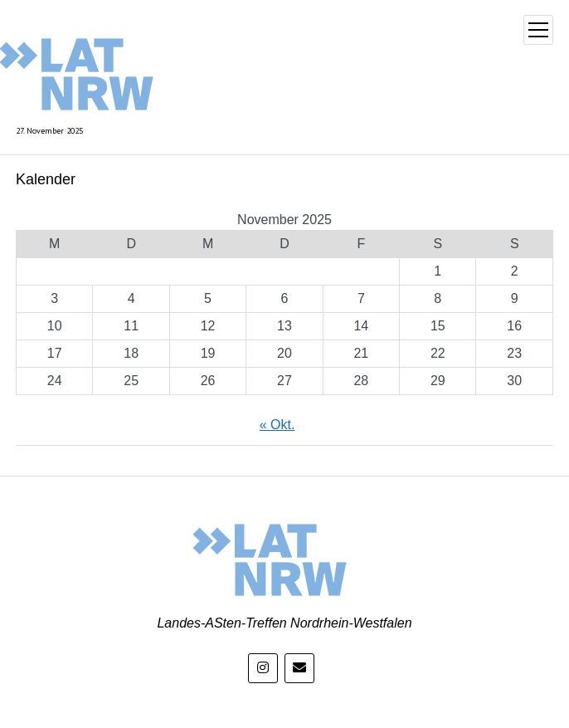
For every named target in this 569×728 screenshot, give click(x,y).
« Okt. (277, 425)
